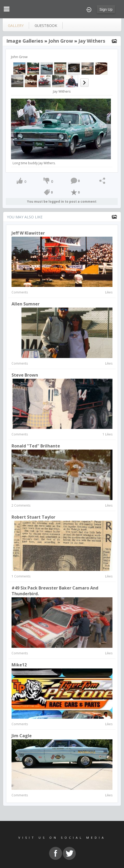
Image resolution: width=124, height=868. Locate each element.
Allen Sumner (26, 304)
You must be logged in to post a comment (62, 202)
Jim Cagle (22, 736)
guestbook (46, 25)
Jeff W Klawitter (28, 233)
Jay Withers (92, 41)
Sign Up (106, 9)
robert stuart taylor (33, 517)
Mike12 (19, 665)
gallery (16, 25)
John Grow (61, 41)
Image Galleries (25, 41)
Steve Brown (25, 375)
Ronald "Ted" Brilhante (36, 446)
